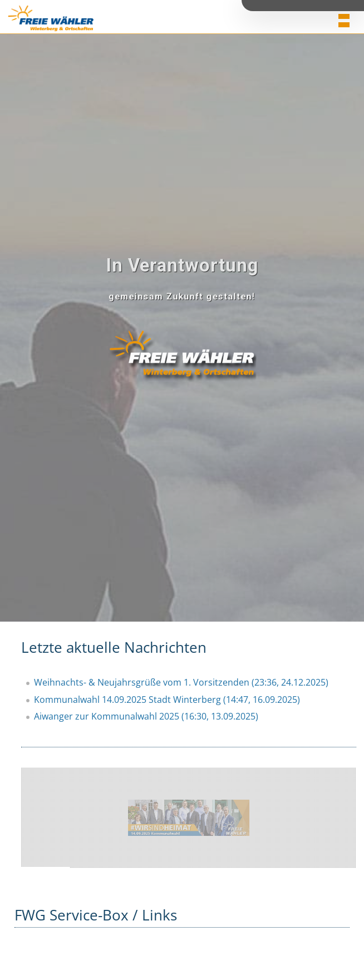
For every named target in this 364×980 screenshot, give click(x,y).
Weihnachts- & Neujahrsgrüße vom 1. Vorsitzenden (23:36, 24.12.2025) (181, 682)
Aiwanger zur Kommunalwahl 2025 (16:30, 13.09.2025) (146, 716)
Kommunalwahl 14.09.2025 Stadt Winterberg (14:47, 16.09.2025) (167, 700)
